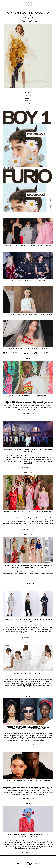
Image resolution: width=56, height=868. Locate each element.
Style (28, 359)
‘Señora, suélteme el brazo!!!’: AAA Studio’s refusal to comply (28, 246)
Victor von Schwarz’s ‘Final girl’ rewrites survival (28, 349)
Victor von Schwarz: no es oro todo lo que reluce (28, 781)
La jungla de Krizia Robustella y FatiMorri (28, 396)
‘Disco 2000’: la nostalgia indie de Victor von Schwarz (28, 512)
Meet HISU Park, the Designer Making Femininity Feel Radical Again (28, 314)
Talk (30, 473)
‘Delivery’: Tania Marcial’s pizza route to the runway (28, 280)
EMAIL (28, 104)
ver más (32, 414)
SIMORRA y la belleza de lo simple (28, 673)
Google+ (3, 867)
